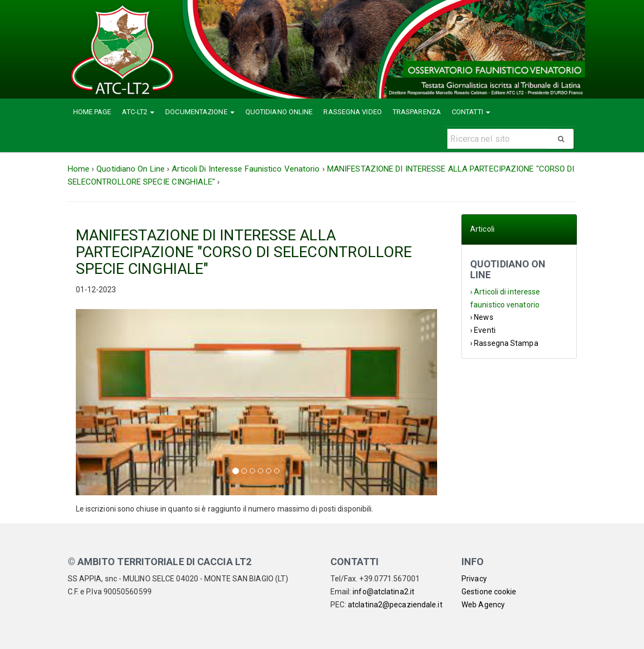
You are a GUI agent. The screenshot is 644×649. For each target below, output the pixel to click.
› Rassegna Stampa (504, 343)
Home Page (92, 112)
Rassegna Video (352, 112)
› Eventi (483, 330)
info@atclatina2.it (383, 592)
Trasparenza (417, 112)
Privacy (474, 579)
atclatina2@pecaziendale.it (395, 605)
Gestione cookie (489, 592)
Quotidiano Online (279, 112)
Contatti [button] (471, 112)
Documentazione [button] (200, 112)
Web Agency (483, 605)
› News (482, 317)
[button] (103, 402)
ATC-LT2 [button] (138, 112)
